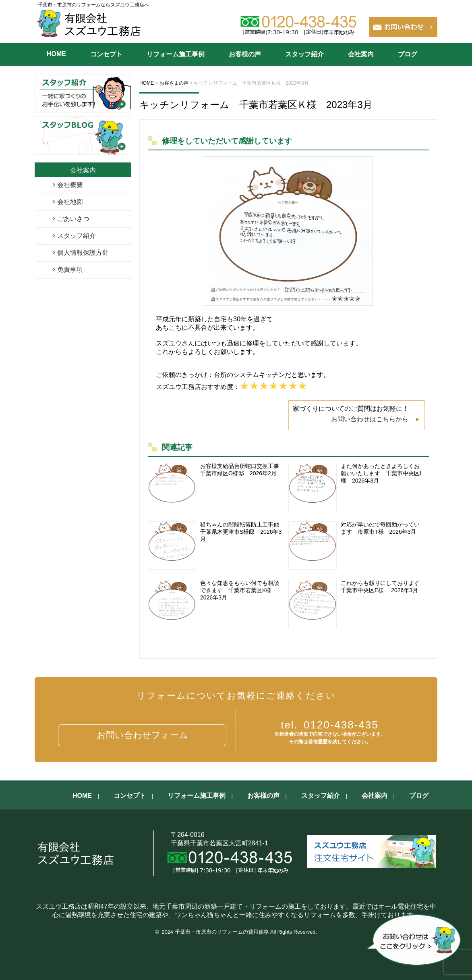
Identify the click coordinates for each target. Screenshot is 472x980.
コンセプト (106, 54)
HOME (56, 54)
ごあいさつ (73, 219)
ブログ (408, 54)
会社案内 (361, 54)
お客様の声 (245, 54)
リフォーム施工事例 (176, 54)
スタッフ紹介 (304, 54)
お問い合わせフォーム (142, 735)
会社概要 (70, 185)
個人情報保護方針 (83, 253)
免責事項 (70, 269)
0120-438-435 (330, 725)
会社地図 (70, 202)
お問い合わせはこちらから (370, 419)
